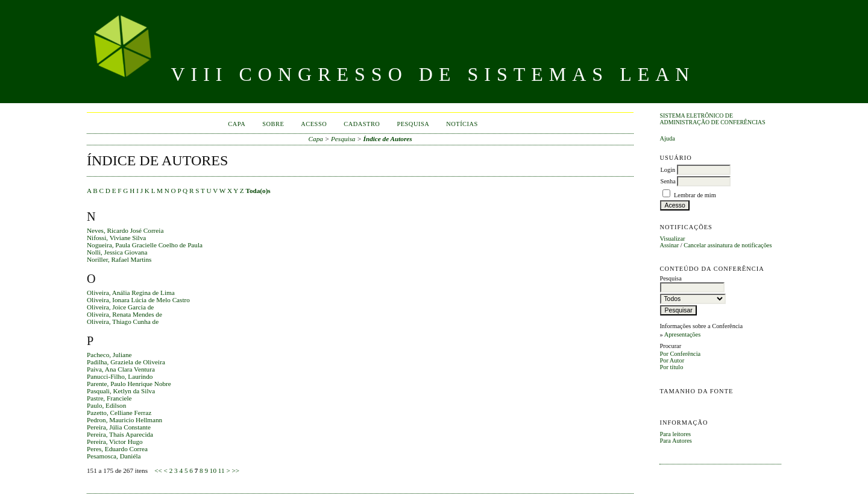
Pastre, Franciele (109, 398)
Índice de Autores (388, 139)
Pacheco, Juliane (109, 355)
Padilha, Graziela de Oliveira (126, 362)
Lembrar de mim (695, 195)
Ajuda (667, 138)
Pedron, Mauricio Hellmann (124, 420)
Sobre (273, 124)
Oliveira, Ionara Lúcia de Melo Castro (138, 300)
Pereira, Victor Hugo (115, 442)
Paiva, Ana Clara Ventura (121, 369)
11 (222, 470)
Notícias (462, 124)
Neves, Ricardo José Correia (125, 230)
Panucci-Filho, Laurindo (120, 376)
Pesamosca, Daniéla (114, 456)
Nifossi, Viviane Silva (116, 238)
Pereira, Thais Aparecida (120, 434)
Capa (237, 124)
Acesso (314, 124)
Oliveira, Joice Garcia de (120, 307)
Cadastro (362, 124)
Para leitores (675, 434)
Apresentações (683, 334)
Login (668, 170)
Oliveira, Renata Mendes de (124, 314)
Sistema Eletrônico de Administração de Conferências (712, 119)
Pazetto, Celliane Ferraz (119, 413)
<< (158, 470)
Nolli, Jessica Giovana (117, 252)
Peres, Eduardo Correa (117, 449)
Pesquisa (413, 124)
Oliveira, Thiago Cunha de (123, 321)
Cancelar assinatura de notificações (728, 245)
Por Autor (672, 360)
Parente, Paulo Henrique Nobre (129, 384)
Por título (671, 367)
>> (236, 470)
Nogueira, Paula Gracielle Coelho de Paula (145, 245)
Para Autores (675, 441)
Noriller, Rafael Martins (119, 259)
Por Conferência (680, 354)
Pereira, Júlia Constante (119, 427)
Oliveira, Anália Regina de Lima (131, 293)
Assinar (669, 245)
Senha (668, 181)
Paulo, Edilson (106, 405)
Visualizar (672, 239)
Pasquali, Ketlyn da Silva (121, 391)
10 (213, 470)
